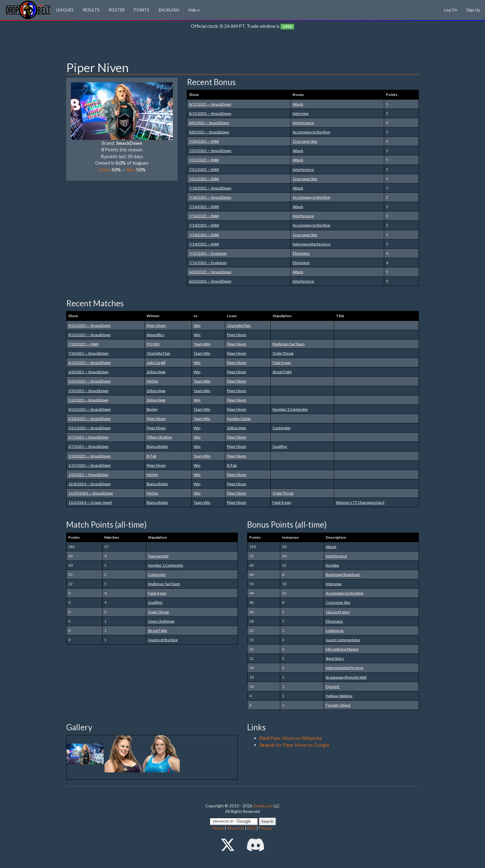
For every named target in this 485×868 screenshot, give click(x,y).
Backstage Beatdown (343, 574)
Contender (282, 428)
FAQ (251, 828)
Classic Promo (338, 612)
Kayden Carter (239, 419)
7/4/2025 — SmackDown (88, 353)
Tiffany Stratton (159, 437)
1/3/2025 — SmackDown (88, 475)
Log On (451, 10)
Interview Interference (311, 244)
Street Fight (282, 372)
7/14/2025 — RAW (204, 207)
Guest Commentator (343, 640)
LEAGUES (65, 10)
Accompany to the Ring (311, 132)
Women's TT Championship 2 (360, 502)
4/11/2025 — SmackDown (90, 409)
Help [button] (194, 10)
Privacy (266, 828)
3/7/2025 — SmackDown (88, 437)
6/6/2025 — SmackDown (88, 372)
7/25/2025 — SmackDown (210, 151)
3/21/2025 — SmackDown (90, 428)
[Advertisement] (242, 47)
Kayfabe (332, 565)
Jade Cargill (156, 363)
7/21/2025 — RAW (204, 160)
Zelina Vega (156, 372)
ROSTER (117, 10)
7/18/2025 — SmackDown (210, 188)
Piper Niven (156, 325)
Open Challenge (161, 621)
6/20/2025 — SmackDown (210, 272)
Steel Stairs (335, 658)
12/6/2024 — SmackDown (90, 484)
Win (197, 325)
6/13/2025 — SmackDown (90, 363)
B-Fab (151, 456)
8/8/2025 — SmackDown (209, 123)
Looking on (335, 630)
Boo (131, 170)
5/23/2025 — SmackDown (90, 381)
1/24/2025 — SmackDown (90, 456)
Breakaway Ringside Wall (346, 677)
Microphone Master (342, 649)
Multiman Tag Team (289, 344)
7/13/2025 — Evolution (208, 253)
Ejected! (333, 687)
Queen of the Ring (163, 640)
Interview (300, 113)
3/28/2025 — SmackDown (90, 419)
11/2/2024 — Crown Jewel (90, 502)
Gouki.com (263, 806)
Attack (298, 104)
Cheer (104, 170)
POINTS (142, 10)
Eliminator (301, 253)
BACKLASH (169, 10)
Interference (303, 123)
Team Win (202, 344)
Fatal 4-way (282, 363)
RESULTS (91, 10)
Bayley (152, 409)
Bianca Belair (157, 446)
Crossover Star (305, 141)
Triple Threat (283, 353)
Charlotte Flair (239, 325)
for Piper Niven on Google (294, 745)
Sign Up (473, 10)
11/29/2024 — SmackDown (91, 493)
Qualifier (280, 446)
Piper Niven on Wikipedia (291, 738)
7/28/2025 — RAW (204, 141)
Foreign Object (338, 705)
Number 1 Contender (290, 409)
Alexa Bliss (156, 335)
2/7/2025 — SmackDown (88, 446)
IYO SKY (153, 344)
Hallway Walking (339, 696)
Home (218, 828)
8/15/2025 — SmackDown (210, 104)
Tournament (158, 556)
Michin (152, 381)
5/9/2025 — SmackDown (88, 391)
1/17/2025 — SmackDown (90, 465)
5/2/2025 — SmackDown (88, 400)
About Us (236, 828)
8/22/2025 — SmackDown (90, 325)
